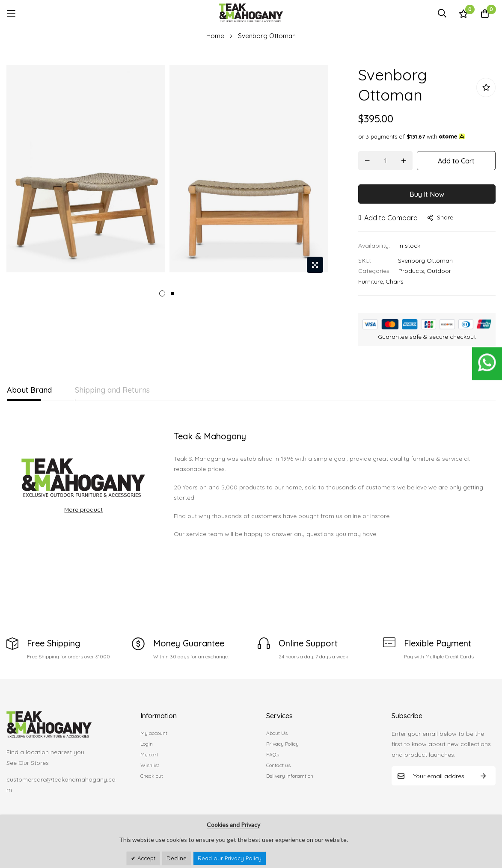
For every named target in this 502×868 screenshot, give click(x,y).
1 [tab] (162, 293)
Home (215, 36)
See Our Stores (28, 763)
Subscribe (483, 776)
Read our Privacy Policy (230, 858)
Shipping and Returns (119, 390)
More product (83, 510)
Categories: (374, 271)
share (440, 217)
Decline (177, 858)
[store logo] (251, 13)
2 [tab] (172, 293)
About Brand (29, 390)
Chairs (395, 281)
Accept (146, 858)
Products (411, 271)
